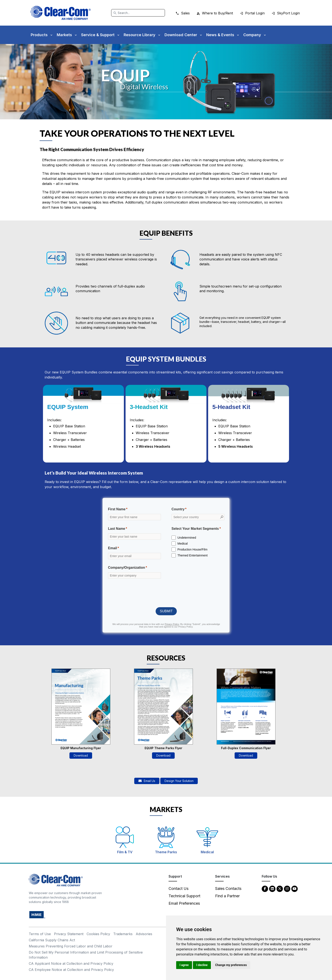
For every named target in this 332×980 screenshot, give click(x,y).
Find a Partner (227, 896)
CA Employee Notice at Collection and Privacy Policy (71, 970)
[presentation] (166, 593)
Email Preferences (184, 903)
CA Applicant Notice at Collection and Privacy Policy (71, 963)
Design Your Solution (179, 781)
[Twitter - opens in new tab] (280, 888)
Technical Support (184, 896)
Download (81, 755)
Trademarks (123, 934)
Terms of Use (40, 934)
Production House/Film (192, 549)
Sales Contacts (228, 888)
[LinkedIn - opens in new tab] (272, 888)
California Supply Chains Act (52, 940)
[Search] (138, 13)
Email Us (147, 781)
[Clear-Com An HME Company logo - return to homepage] (56, 880)
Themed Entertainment (192, 555)
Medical (183, 544)
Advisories (144, 934)
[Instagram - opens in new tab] (287, 888)
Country (178, 509)
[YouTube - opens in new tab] (295, 888)
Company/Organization (127, 568)
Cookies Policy (98, 934)
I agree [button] (184, 965)
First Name (117, 509)
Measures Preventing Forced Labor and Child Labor (71, 946)
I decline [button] (202, 965)
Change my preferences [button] (231, 965)
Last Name (117, 529)
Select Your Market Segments (195, 529)
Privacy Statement (69, 934)
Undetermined (187, 538)
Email (113, 548)
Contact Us (178, 888)
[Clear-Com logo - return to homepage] (61, 13)
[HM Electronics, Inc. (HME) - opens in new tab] (37, 915)
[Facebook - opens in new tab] (265, 888)
